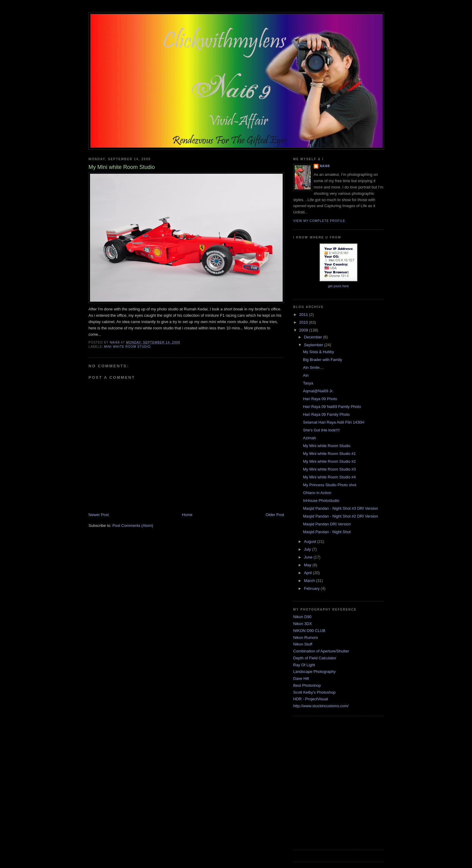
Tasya (308, 383)
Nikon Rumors (306, 638)
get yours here (338, 286)
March (310, 581)
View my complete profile (319, 221)
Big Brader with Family (322, 360)
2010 (304, 322)
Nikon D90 (302, 617)
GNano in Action (317, 493)
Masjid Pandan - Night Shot (327, 532)
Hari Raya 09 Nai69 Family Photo (332, 407)
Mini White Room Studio (127, 347)
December (314, 337)
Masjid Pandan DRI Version (327, 524)
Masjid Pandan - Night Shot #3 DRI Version (340, 508)
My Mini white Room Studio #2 (329, 461)
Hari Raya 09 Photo (320, 399)
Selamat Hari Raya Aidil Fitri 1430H (334, 422)
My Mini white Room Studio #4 (329, 477)
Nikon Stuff (303, 644)
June (309, 557)
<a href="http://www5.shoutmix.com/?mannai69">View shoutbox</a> (338, 782)
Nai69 (325, 166)
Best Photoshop (307, 685)
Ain (306, 375)
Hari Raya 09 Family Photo (326, 414)
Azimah (309, 438)
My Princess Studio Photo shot (329, 485)
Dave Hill (301, 678)
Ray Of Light (304, 665)
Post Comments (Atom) (133, 526)
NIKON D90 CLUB (309, 631)
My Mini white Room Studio (327, 446)
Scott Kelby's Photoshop (314, 692)
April (309, 573)
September (314, 345)
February (312, 588)
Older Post (275, 515)
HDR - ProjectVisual (311, 699)
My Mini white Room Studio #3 (329, 469)
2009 (304, 330)
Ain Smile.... (313, 367)
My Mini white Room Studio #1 (329, 454)
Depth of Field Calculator (315, 658)
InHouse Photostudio (321, 501)
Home (187, 515)
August (311, 541)
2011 (304, 314)
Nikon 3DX (303, 624)
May (308, 565)
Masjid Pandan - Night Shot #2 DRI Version (340, 516)
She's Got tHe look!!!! (321, 430)
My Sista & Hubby (318, 352)
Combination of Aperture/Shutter (321, 651)
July (308, 549)
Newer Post (99, 515)
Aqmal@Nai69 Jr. (318, 391)
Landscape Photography (314, 672)
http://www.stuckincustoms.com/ (321, 706)
